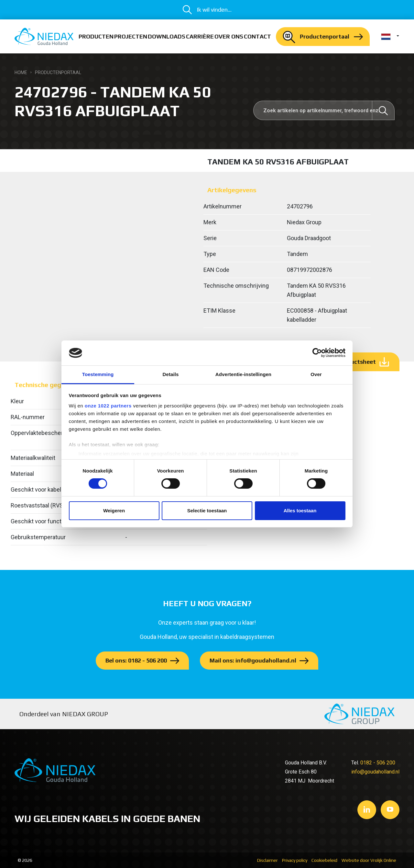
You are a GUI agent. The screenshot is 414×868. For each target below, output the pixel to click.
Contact (257, 36)
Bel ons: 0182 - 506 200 (136, 660)
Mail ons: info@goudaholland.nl (253, 660)
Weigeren (114, 511)
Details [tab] (171, 374)
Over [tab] (316, 374)
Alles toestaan (300, 511)
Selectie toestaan (207, 511)
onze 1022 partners (108, 406)
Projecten (131, 36)
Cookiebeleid (324, 860)
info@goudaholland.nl (375, 772)
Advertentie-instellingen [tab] (243, 374)
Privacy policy (295, 860)
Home (21, 72)
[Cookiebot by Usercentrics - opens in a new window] (317, 353)
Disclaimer (267, 860)
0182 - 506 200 (378, 763)
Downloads (167, 36)
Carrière (200, 36)
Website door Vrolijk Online (369, 860)
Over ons (229, 36)
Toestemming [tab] (98, 374)
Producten (96, 36)
